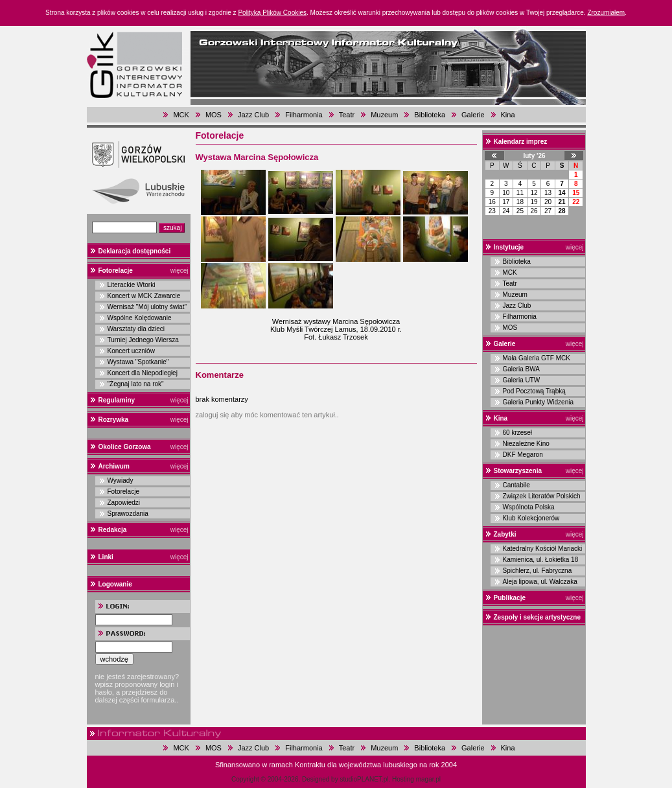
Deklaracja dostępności (135, 251)
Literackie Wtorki (132, 285)
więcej (180, 271)
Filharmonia (304, 115)
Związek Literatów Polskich (542, 496)
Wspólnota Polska (529, 507)
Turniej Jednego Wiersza (143, 340)
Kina (508, 115)
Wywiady (121, 481)
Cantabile (516, 485)
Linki (106, 557)
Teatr (347, 115)
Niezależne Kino (526, 444)
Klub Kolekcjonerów (531, 518)
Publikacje (510, 598)
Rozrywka (114, 420)
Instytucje (509, 247)
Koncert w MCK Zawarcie (144, 296)
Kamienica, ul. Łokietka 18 (541, 560)
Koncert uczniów (131, 351)
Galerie (473, 115)
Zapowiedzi (124, 503)
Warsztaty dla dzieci (136, 329)
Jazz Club (253, 115)
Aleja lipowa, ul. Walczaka (540, 582)
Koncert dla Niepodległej (143, 373)
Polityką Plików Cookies (272, 13)
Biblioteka (430, 115)
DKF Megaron (523, 455)
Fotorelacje (116, 271)
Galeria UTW (522, 380)
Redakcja (113, 530)
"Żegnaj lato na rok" (136, 384)
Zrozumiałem (606, 13)
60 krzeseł (518, 433)
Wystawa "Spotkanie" (138, 362)
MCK (181, 115)
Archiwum (114, 466)
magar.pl (428, 779)
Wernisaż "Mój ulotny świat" (147, 307)
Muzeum (384, 115)
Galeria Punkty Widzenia (539, 402)
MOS (214, 115)
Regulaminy (117, 400)
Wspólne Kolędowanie (140, 318)
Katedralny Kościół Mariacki (543, 549)
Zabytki (505, 534)
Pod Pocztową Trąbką (534, 391)
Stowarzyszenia (518, 471)
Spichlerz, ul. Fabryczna (538, 571)
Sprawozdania (128, 514)
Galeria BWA (521, 369)
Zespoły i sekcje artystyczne (538, 617)
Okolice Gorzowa (125, 447)
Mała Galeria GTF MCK (537, 358)
